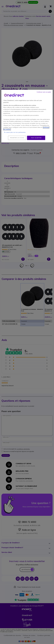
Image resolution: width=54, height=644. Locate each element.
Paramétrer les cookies (17, 138)
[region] (27, 116)
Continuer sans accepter (44, 92)
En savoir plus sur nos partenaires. (15, 132)
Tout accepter (36, 138)
